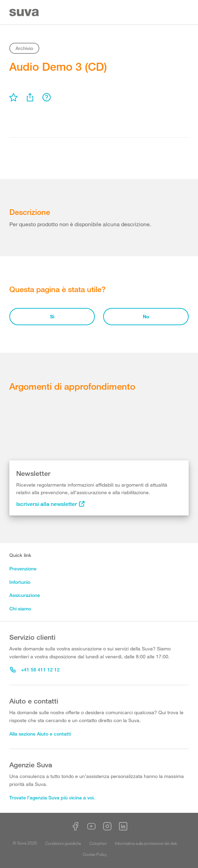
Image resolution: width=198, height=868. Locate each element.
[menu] (13, 97)
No (146, 316)
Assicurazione (25, 595)
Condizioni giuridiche (63, 843)
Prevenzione (23, 568)
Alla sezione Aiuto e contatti (40, 734)
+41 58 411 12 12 (35, 670)
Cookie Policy (95, 854)
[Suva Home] (25, 13)
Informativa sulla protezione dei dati (146, 843)
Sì (52, 316)
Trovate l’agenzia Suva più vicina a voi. (52, 797)
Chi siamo (20, 608)
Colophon (98, 843)
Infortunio (20, 582)
